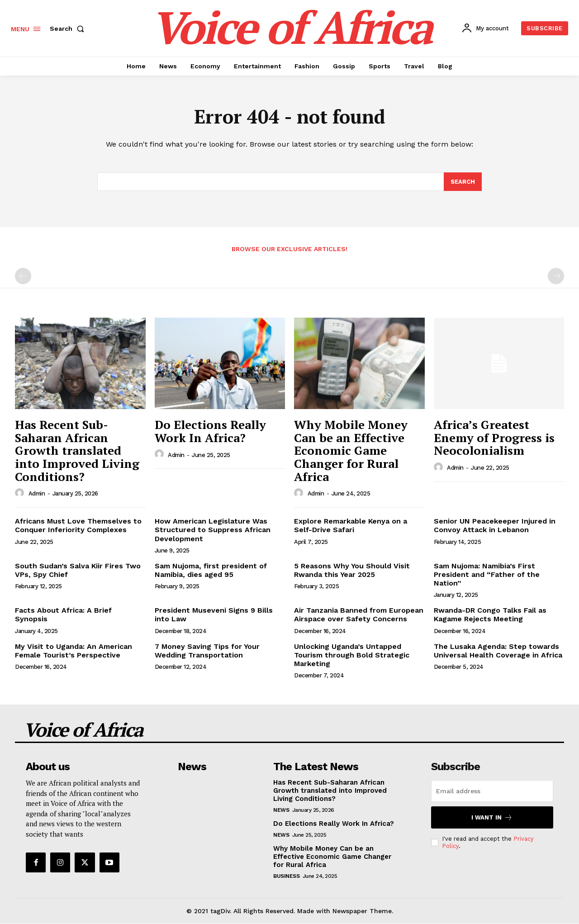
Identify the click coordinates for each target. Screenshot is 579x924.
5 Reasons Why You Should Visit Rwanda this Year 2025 (352, 570)
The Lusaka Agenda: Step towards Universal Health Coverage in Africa (498, 651)
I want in (492, 817)
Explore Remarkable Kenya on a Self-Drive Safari (351, 525)
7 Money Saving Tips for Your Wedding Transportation (207, 651)
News (281, 810)
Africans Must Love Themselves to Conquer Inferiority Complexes (78, 525)
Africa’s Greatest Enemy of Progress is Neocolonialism (494, 437)
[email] (492, 791)
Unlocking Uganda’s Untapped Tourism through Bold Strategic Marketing (352, 655)
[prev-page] (23, 276)
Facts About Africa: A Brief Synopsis (63, 615)
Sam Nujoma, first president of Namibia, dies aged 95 (211, 570)
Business (286, 876)
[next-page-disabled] (556, 276)
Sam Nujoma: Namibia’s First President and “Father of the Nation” (487, 574)
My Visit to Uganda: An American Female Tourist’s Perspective (74, 651)
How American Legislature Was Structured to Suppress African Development (213, 530)
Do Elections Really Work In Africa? (210, 431)
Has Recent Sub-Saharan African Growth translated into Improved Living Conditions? (77, 450)
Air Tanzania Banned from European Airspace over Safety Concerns (359, 615)
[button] (69, 29)
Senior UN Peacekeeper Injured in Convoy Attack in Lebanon (495, 525)
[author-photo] (21, 493)
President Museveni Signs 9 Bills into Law (214, 615)
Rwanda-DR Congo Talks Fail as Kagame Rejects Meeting (490, 615)
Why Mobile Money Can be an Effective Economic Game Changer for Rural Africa (351, 450)
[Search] (463, 182)
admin (37, 494)
